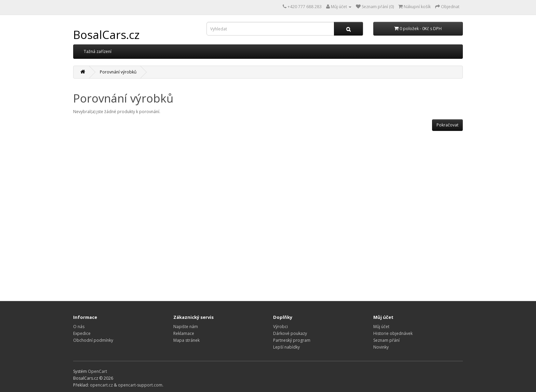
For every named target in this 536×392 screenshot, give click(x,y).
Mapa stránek (186, 340)
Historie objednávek (393, 333)
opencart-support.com (140, 385)
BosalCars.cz (106, 35)
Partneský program (292, 340)
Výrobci (280, 327)
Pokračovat (447, 125)
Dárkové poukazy (290, 333)
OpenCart (97, 371)
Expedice (82, 333)
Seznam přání (386, 340)
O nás (79, 327)
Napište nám (186, 327)
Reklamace (184, 333)
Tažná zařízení (98, 51)
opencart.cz (101, 385)
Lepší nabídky (286, 347)
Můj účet (381, 327)
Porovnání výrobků (118, 72)
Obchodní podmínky (93, 340)
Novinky (381, 347)
